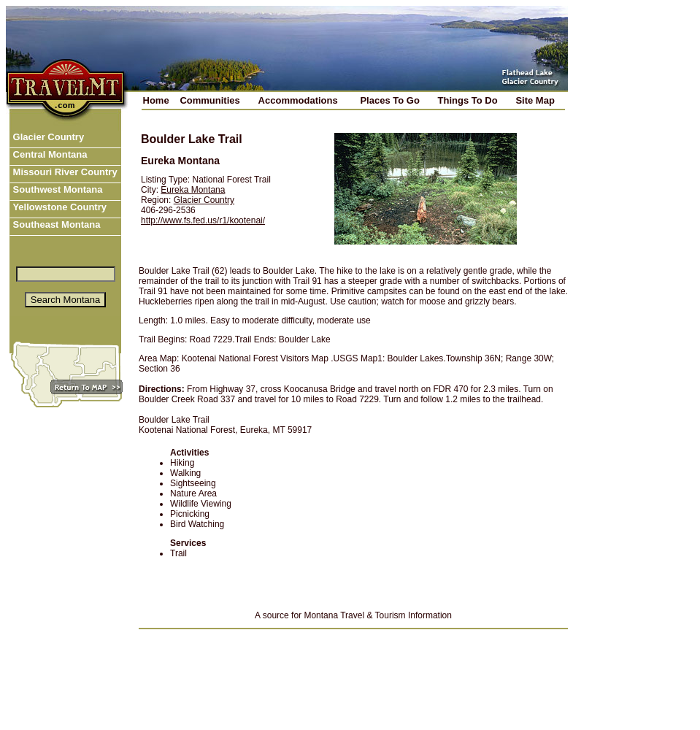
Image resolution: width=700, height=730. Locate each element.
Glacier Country (47, 137)
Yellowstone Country (58, 207)
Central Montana (49, 154)
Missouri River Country (64, 172)
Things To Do (468, 100)
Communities (209, 100)
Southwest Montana (56, 189)
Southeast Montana (55, 224)
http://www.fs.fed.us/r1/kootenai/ (203, 220)
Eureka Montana (193, 190)
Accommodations (298, 100)
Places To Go (389, 100)
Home (156, 100)
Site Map (535, 100)
